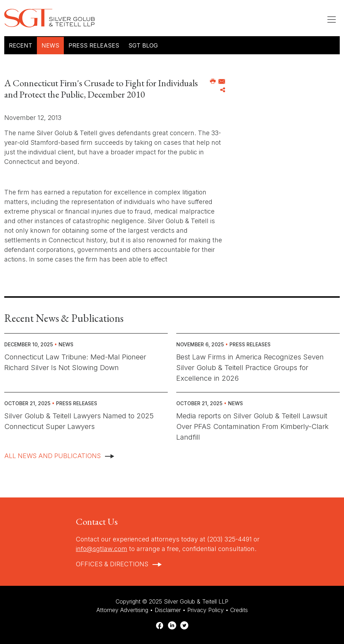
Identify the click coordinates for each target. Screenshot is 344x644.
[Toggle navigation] (332, 20)
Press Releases (94, 45)
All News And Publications (52, 456)
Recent (21, 45)
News (50, 45)
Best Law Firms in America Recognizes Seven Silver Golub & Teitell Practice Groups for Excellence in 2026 (250, 368)
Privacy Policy (206, 610)
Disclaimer (168, 610)
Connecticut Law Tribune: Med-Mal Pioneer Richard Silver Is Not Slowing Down (75, 362)
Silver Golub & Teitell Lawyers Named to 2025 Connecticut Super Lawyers (79, 421)
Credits (239, 610)
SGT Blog (143, 45)
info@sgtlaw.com (102, 549)
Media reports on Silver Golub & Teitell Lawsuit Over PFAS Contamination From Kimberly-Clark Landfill (253, 426)
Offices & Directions (112, 564)
